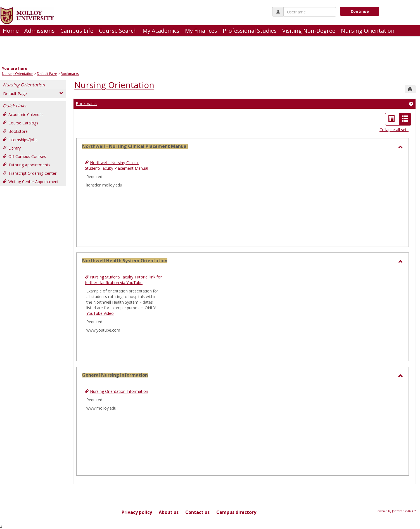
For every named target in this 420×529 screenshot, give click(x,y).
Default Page (47, 74)
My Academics (161, 31)
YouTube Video (100, 313)
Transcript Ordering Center (30, 173)
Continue (360, 11)
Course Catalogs (21, 123)
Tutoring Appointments (27, 165)
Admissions (40, 31)
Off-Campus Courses (24, 156)
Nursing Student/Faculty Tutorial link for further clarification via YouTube (123, 280)
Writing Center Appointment (31, 182)
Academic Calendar (23, 114)
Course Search (118, 31)
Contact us (197, 512)
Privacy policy (137, 512)
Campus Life (77, 31)
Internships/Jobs (20, 140)
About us (169, 512)
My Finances (201, 31)
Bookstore (15, 131)
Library (12, 148)
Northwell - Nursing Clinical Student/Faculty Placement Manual (117, 165)
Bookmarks (70, 74)
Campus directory (236, 512)
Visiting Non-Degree (309, 31)
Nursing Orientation (368, 31)
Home (11, 31)
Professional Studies (250, 31)
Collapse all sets (394, 130)
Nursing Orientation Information (119, 391)
